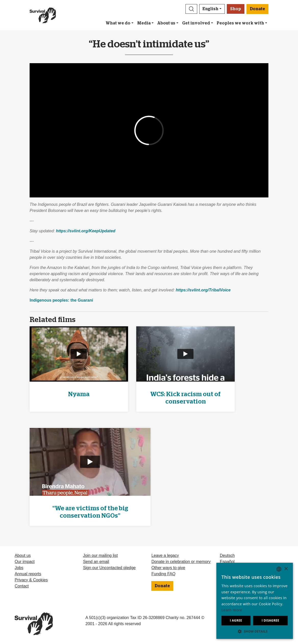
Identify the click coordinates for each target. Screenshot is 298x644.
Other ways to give (168, 568)
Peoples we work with (240, 23)
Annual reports (28, 574)
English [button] (210, 9)
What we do (118, 23)
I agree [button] (236, 620)
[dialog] (255, 601)
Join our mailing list (100, 555)
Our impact (24, 562)
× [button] (286, 569)
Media (144, 23)
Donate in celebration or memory (181, 562)
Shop (236, 9)
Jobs (19, 568)
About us (166, 23)
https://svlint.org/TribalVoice (203, 290)
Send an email (96, 562)
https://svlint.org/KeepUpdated (86, 231)
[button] (191, 9)
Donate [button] (257, 9)
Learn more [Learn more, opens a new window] (232, 610)
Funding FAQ (163, 574)
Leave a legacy (165, 555)
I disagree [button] (270, 620)
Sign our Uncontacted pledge (109, 568)
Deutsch (227, 555)
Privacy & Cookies (31, 580)
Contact (22, 586)
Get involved (196, 23)
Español (227, 562)
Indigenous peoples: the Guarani (61, 300)
